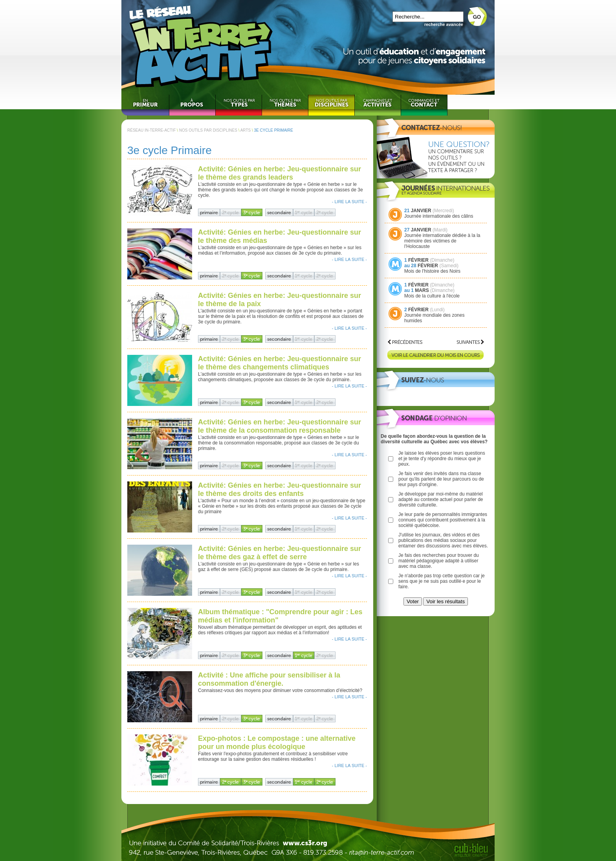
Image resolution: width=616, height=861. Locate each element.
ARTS (246, 130)
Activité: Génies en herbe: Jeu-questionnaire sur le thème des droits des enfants (280, 489)
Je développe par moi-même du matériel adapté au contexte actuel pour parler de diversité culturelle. (441, 499)
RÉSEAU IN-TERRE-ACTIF (151, 130)
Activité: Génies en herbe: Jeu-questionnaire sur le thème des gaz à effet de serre (280, 553)
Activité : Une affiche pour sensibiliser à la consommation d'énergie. (269, 679)
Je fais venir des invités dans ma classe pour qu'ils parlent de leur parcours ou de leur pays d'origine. (441, 479)
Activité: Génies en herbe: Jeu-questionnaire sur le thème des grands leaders (280, 173)
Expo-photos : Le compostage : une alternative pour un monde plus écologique (277, 743)
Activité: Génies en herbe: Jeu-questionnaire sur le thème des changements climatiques (280, 363)
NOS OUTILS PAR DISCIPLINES (208, 130)
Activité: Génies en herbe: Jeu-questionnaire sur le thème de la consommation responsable (280, 426)
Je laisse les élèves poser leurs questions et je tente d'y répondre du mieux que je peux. (442, 459)
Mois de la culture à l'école (432, 296)
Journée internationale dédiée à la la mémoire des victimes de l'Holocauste (442, 241)
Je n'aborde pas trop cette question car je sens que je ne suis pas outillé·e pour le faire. (442, 581)
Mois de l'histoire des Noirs (432, 271)
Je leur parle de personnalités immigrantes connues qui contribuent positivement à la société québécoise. (443, 520)
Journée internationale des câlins (439, 216)
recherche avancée (444, 24)
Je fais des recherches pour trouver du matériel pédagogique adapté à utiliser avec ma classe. (439, 561)
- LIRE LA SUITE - (349, 202)
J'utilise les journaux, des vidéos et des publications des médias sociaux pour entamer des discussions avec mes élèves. (443, 540)
